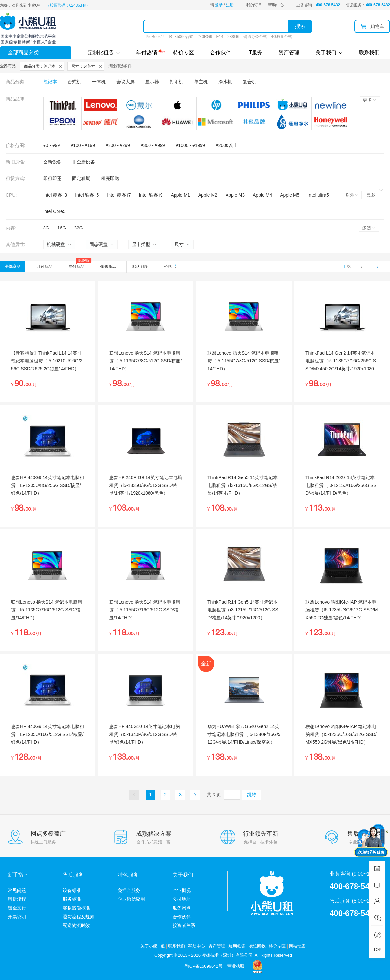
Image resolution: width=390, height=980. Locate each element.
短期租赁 (237, 946)
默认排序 (140, 267)
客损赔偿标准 (76, 908)
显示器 (152, 82)
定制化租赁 (104, 52)
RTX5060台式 (181, 37)
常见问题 (17, 890)
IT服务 (255, 52)
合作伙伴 (221, 52)
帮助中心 (276, 5)
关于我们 (329, 52)
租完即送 (110, 178)
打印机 (176, 82)
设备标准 (72, 890)
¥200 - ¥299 (118, 145)
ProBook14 (155, 37)
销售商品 (108, 267)
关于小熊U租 (152, 946)
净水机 (225, 82)
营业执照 (236, 966)
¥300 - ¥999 (153, 145)
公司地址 (182, 899)
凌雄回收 (257, 946)
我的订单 (254, 5)
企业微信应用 (131, 899)
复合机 (250, 82)
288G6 (233, 37)
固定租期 (81, 178)
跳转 (252, 795)
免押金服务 (129, 890)
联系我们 (369, 52)
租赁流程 (17, 899)
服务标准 (72, 899)
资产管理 (289, 52)
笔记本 (50, 82)
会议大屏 (125, 82)
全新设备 (52, 162)
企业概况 (182, 890)
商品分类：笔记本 (40, 66)
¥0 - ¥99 (52, 145)
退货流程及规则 (79, 917)
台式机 (74, 82)
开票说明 (17, 917)
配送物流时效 (76, 925)
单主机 (201, 82)
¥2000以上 (227, 145)
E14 (220, 37)
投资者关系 (184, 925)
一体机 (99, 82)
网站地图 (297, 946)
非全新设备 (84, 162)
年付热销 (147, 52)
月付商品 (45, 267)
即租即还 (52, 178)
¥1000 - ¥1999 (190, 145)
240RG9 (205, 37)
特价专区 (184, 52)
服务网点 (182, 908)
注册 (230, 5)
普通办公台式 (255, 37)
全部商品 (13, 267)
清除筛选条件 (120, 66)
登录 (219, 5)
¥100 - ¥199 (83, 145)
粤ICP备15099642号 (203, 966)
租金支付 (17, 908)
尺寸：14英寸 (83, 66)
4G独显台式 (281, 37)
